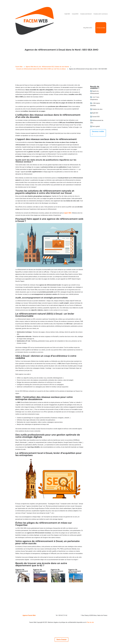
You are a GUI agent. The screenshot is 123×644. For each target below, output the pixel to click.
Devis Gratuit (61, 640)
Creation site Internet (86, 14)
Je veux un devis (101, 28)
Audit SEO (67, 14)
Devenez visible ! (98, 133)
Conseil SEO (75, 14)
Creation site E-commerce (101, 14)
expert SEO (68, 213)
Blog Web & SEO (88, 28)
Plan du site (90, 622)
